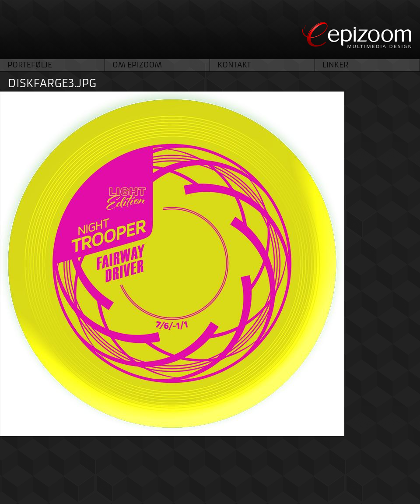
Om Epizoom (137, 65)
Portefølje (30, 65)
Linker (335, 65)
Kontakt (234, 65)
